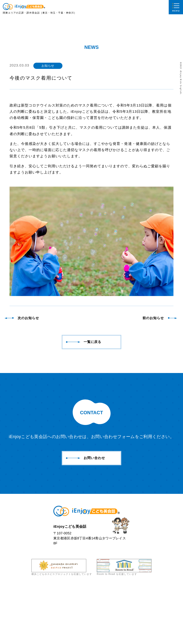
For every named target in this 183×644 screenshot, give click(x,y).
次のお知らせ (22, 371)
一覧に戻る (84, 395)
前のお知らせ (159, 371)
